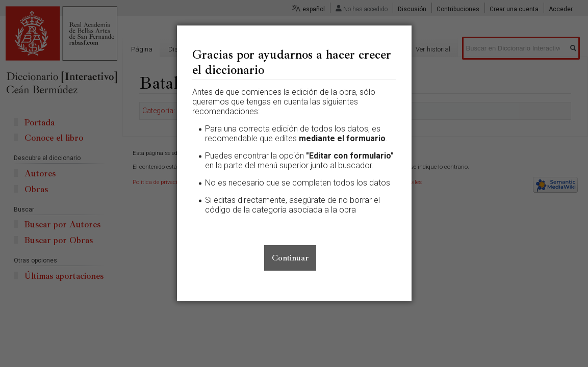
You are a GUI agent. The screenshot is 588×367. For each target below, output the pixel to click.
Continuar (290, 258)
